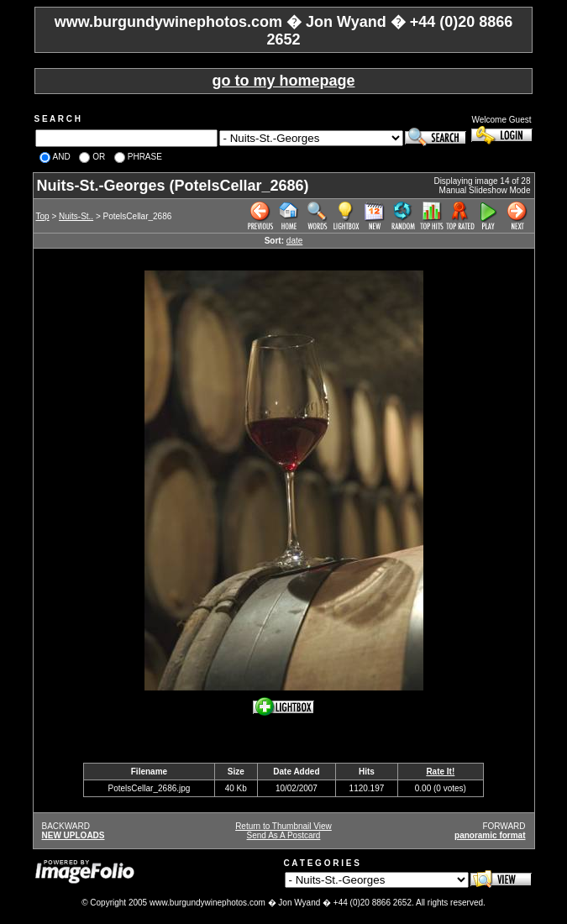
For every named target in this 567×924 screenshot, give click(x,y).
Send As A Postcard (284, 835)
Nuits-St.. (76, 216)
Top (43, 216)
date (294, 241)
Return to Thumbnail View (283, 826)
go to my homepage (283, 81)
